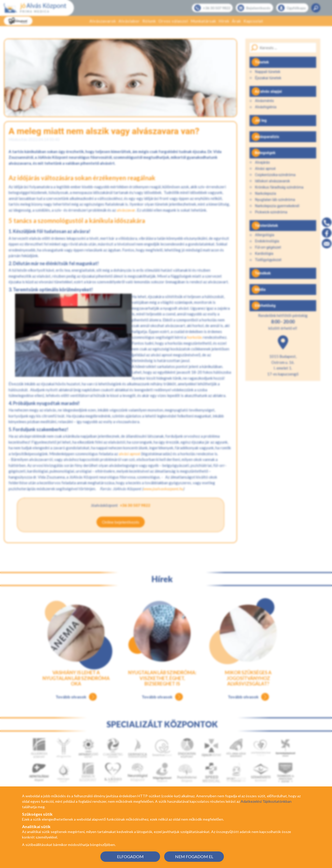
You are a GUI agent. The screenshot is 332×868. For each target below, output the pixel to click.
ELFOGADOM (130, 856)
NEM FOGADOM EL (194, 856)
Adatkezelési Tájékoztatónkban (266, 801)
